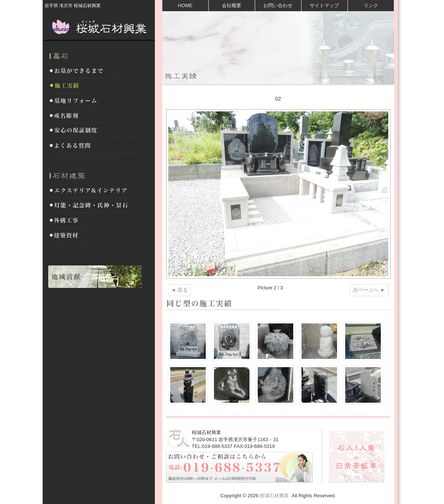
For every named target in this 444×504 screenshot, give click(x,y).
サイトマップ (324, 5)
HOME (185, 5)
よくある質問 (95, 146)
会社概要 (232, 5)
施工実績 (95, 86)
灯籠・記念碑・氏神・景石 (95, 206)
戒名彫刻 (95, 116)
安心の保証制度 (95, 131)
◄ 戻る (180, 290)
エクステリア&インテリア (95, 191)
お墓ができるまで (95, 71)
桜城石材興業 (99, 26)
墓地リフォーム (95, 101)
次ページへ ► (369, 290)
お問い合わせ (278, 5)
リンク (371, 5)
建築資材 (95, 236)
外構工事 (95, 221)
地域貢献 (95, 277)
